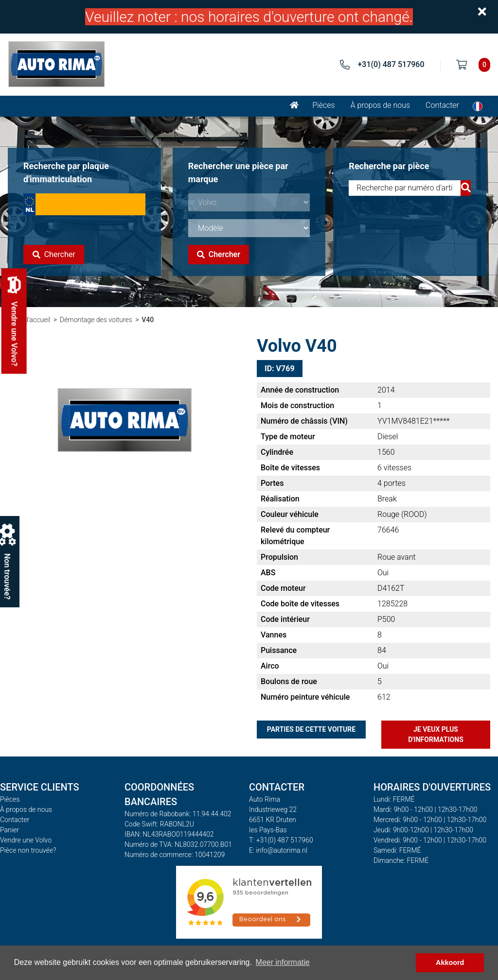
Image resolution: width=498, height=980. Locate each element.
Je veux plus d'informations (436, 734)
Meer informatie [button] (283, 962)
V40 (148, 320)
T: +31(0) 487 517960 (281, 840)
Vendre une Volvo (26, 840)
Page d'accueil (29, 320)
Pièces (323, 105)
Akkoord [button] (450, 963)
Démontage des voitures (96, 320)
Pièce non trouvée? (28, 850)
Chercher (54, 254)
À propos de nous (381, 105)
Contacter (442, 105)
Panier (9, 830)
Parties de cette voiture (311, 729)
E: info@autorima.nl (278, 850)
